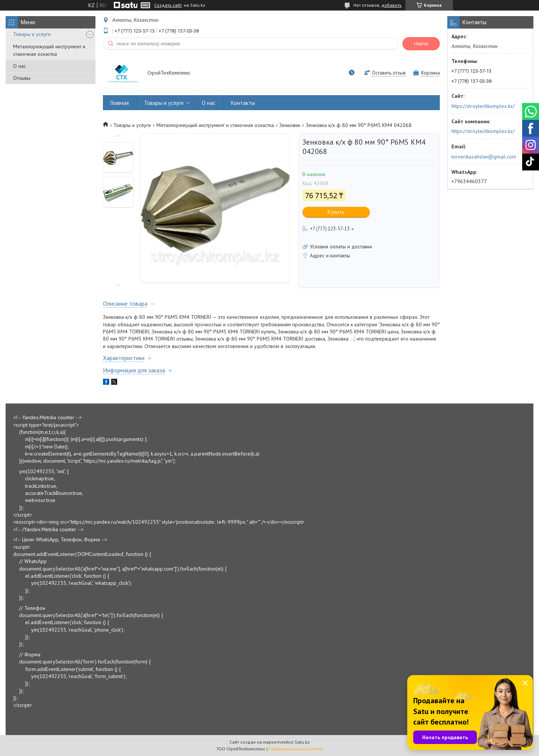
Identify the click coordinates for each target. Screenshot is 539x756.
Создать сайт (168, 5)
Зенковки (290, 125)
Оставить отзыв (389, 73)
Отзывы (22, 78)
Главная (120, 103)
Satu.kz (302, 742)
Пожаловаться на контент (296, 749)
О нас (19, 66)
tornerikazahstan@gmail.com (484, 157)
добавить (392, 5)
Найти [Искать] (421, 44)
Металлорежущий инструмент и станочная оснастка (49, 50)
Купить (336, 212)
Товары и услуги (32, 34)
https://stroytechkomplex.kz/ (483, 106)
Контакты (243, 103)
